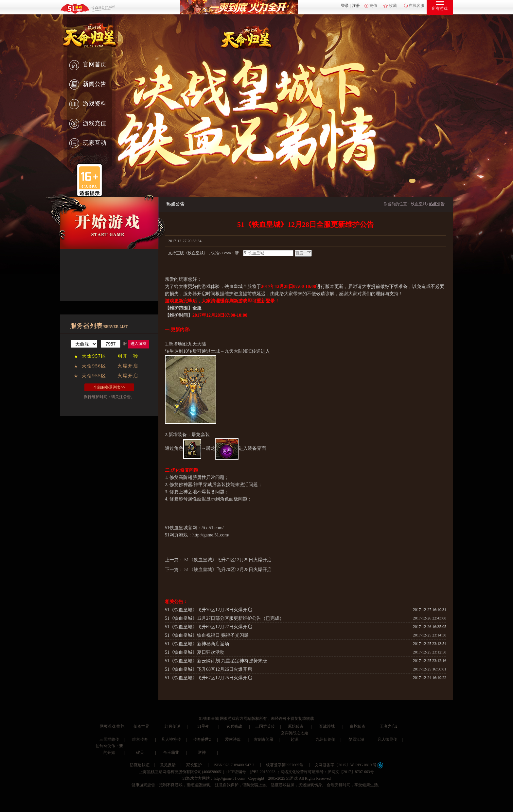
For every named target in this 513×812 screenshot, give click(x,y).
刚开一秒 (128, 356)
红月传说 (172, 726)
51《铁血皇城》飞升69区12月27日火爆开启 (208, 627)
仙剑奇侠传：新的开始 (109, 749)
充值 (373, 6)
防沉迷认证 (140, 765)
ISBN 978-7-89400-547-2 (234, 765)
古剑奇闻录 (264, 739)
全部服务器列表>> (109, 387)
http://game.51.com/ (211, 535)
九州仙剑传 (326, 739)
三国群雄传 (109, 739)
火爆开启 (128, 366)
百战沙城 (327, 726)
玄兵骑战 (234, 726)
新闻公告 (88, 85)
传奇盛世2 (202, 739)
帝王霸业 (171, 753)
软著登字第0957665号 (285, 765)
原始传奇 (296, 726)
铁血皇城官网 (183, 528)
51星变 (203, 726)
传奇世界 (141, 726)
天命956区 (94, 366)
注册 (356, 6)
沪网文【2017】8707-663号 (351, 772)
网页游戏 (108, 726)
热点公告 (437, 204)
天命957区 (94, 356)
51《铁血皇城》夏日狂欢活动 (195, 652)
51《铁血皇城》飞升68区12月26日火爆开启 (208, 669)
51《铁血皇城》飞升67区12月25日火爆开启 (208, 678)
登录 (345, 6)
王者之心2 (389, 726)
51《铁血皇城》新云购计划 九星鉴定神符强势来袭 (216, 661)
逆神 (202, 753)
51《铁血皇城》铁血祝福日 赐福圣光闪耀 (207, 635)
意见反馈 (168, 765)
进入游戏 (138, 344)
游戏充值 (88, 124)
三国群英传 (265, 726)
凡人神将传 (171, 739)
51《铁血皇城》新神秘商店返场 (197, 644)
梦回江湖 (356, 739)
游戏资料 (88, 104)
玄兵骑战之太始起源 (294, 736)
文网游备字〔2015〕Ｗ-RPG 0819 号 (349, 765)
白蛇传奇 (358, 726)
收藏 (393, 6)
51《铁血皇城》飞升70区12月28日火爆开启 (228, 570)
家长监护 (194, 765)
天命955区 (94, 376)
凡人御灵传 (387, 739)
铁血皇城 (419, 204)
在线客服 (416, 6)
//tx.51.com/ (213, 528)
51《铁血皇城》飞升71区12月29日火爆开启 (228, 560)
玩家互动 (88, 144)
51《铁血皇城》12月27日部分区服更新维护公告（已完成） (224, 618)
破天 (140, 753)
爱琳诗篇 (233, 739)
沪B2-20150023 (263, 772)
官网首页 (88, 65)
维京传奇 (140, 739)
